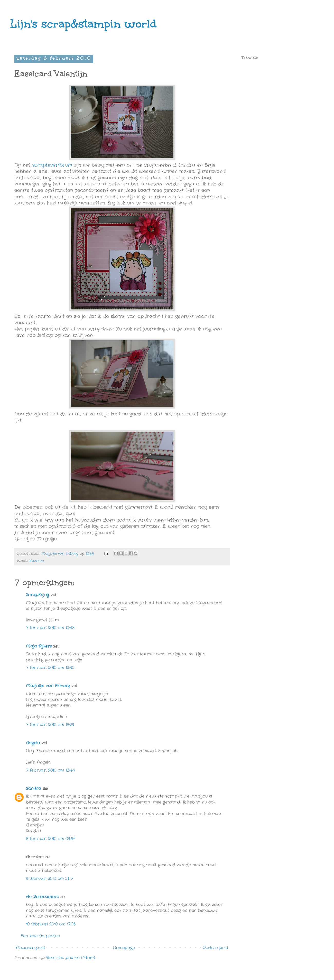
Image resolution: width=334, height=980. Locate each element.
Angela (33, 743)
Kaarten (36, 561)
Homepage (124, 948)
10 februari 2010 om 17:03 (51, 924)
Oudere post (215, 948)
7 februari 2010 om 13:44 (50, 770)
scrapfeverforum (52, 165)
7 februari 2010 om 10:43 (50, 628)
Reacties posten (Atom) (71, 958)
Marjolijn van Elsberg (48, 686)
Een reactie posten (40, 936)
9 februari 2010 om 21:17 (49, 879)
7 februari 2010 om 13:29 (50, 725)
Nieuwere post (30, 948)
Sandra (34, 789)
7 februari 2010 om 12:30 (50, 668)
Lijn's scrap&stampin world (83, 24)
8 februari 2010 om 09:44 (51, 839)
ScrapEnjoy (38, 595)
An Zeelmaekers (42, 897)
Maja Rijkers (39, 646)
